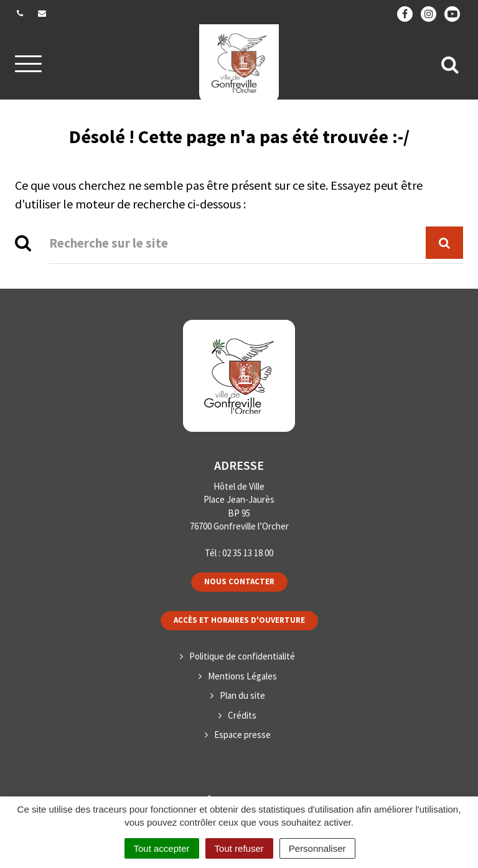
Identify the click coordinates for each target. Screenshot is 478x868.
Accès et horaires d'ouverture (239, 620)
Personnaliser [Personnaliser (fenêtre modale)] (317, 848)
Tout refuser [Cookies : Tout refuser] (239, 848)
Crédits (242, 715)
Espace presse (242, 735)
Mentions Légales (242, 676)
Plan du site (242, 695)
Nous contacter (239, 581)
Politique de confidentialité (242, 656)
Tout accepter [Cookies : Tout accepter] (162, 848)
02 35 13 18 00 (248, 553)
